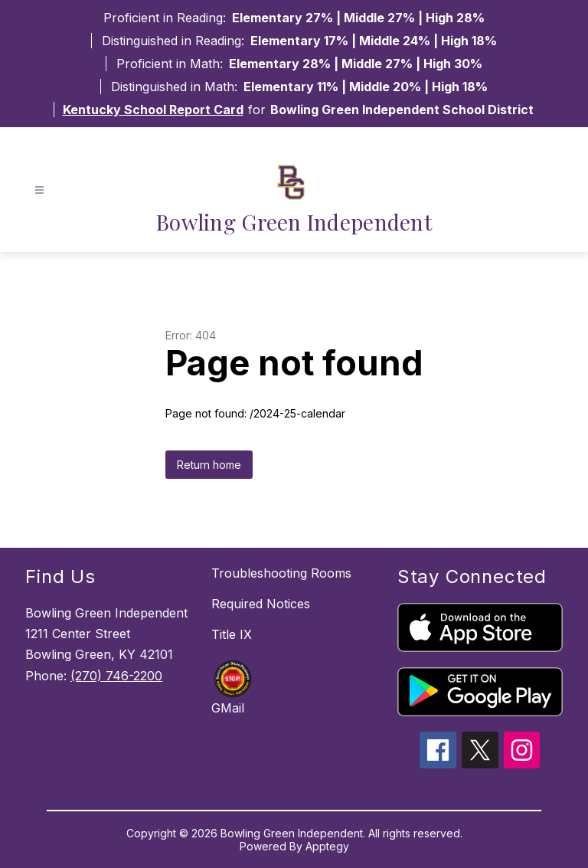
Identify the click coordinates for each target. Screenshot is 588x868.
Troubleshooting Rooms (281, 573)
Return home (209, 465)
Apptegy (327, 846)
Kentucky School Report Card (153, 110)
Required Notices (261, 604)
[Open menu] (39, 190)
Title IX (232, 634)
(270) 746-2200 (116, 676)
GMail (228, 708)
